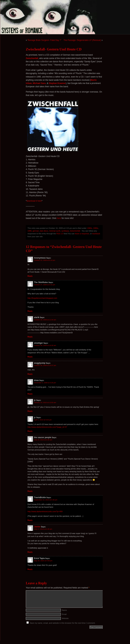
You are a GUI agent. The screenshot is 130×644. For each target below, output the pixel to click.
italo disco (44, 231)
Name (64, 610)
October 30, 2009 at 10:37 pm (45, 365)
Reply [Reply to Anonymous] (30, 276)
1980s (90, 228)
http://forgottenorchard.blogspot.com (42, 298)
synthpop (65, 231)
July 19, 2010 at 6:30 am (43, 440)
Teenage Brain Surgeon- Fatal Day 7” (45, 40)
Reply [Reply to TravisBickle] (30, 520)
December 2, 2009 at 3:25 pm (45, 383)
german (36, 231)
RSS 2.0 (60, 234)
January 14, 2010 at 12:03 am (45, 402)
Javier (37, 527)
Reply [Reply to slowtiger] (30, 357)
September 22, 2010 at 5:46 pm (46, 500)
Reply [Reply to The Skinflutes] (30, 311)
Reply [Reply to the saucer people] (30, 491)
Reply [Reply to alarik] (30, 337)
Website (65, 618)
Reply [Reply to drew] (30, 394)
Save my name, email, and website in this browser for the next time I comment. (63, 623)
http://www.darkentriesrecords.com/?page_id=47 (47, 427)
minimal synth (55, 231)
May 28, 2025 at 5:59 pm (43, 561)
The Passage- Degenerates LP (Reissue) (82, 40)
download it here (34, 201)
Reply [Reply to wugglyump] (30, 374)
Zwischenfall (75, 231)
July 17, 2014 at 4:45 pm (43, 529)
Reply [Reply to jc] (30, 411)
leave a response (82, 234)
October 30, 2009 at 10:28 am (45, 345)
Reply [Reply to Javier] (30, 552)
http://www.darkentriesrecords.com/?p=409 (45, 511)
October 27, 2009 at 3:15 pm (45, 285)
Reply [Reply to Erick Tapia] (30, 569)
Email (64, 614)
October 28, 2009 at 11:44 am (45, 320)
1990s (96, 228)
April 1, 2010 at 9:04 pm (43, 420)
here (59, 218)
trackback (96, 234)
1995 (30, 231)
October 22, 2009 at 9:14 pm (45, 260)
